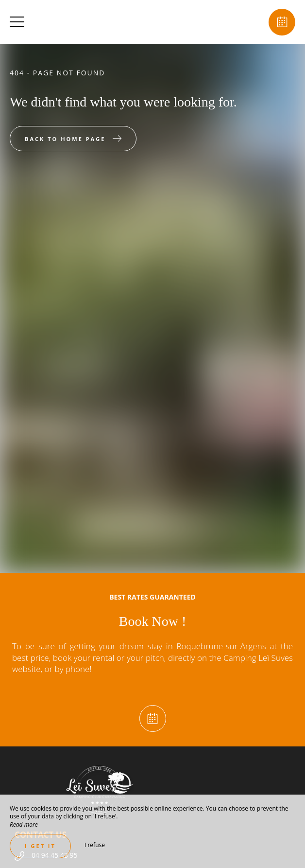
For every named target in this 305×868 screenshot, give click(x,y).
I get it (40, 846)
